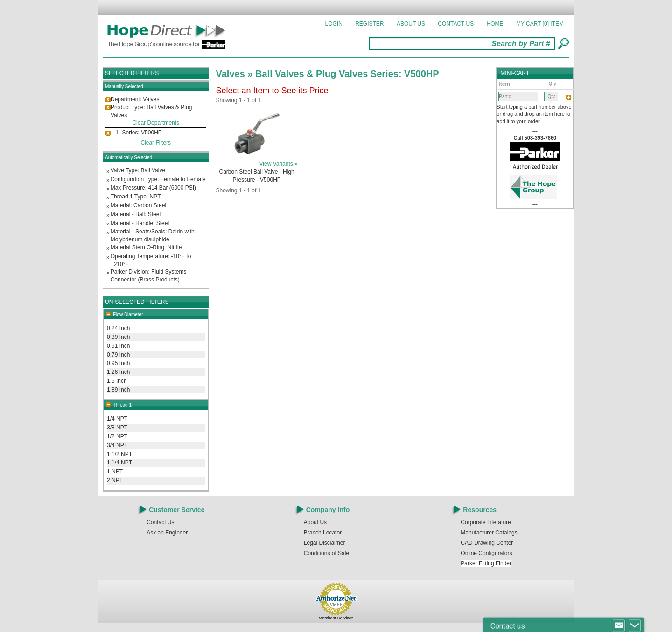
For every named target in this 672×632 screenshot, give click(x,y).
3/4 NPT (117, 445)
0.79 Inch (118, 355)
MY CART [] (540, 24)
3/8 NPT (117, 428)
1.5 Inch (117, 381)
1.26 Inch (118, 372)
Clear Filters (156, 143)
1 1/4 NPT (119, 463)
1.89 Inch (118, 390)
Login (334, 24)
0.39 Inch (118, 337)
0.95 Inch (118, 363)
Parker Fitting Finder (486, 563)
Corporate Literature (486, 522)
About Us (411, 24)
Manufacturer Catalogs (489, 533)
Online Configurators (486, 553)
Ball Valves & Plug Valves (313, 74)
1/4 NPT (117, 419)
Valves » (236, 74)
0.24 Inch (118, 328)
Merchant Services (336, 618)
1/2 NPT (117, 436)
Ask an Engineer (167, 533)
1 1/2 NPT (119, 454)
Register (369, 24)
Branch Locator (323, 533)
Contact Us (456, 24)
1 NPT (115, 471)
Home (495, 24)
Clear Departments (156, 123)
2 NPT (115, 480)
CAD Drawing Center (487, 543)
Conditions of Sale (326, 553)
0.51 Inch (118, 346)
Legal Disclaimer (325, 543)
